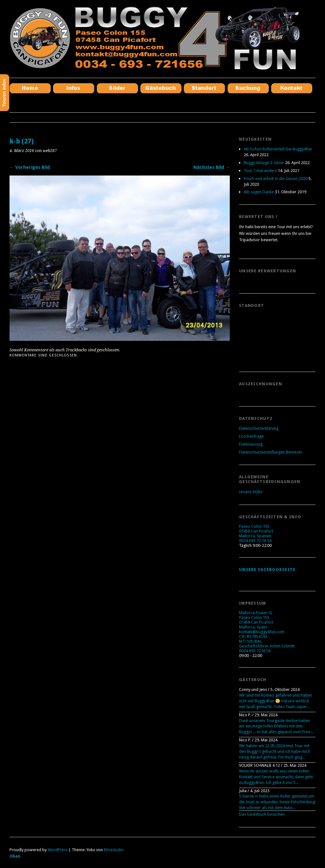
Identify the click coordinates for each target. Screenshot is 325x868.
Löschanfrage (251, 436)
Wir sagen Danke (259, 192)
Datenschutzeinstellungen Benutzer (271, 452)
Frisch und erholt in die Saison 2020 (276, 179)
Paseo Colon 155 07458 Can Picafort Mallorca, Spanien (256, 531)
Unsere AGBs (251, 492)
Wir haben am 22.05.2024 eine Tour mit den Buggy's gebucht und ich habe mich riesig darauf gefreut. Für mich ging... (275, 751)
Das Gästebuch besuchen (262, 814)
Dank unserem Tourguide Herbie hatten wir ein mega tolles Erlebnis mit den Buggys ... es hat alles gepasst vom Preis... (276, 726)
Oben (15, 856)
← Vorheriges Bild (30, 167)
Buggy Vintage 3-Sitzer (264, 163)
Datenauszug (251, 444)
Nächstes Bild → (212, 167)
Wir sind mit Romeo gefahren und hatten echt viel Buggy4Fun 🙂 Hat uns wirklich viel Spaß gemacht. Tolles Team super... (275, 701)
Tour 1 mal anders (260, 171)
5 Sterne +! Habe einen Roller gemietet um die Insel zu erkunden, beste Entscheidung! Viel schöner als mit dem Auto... (277, 802)
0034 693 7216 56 (255, 651)
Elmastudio (114, 850)
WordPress (58, 850)
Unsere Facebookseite (267, 570)
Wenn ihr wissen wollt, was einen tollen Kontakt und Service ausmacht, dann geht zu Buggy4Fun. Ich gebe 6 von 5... (276, 777)
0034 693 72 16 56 (255, 541)
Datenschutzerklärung (259, 428)
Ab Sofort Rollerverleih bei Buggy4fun (278, 149)
